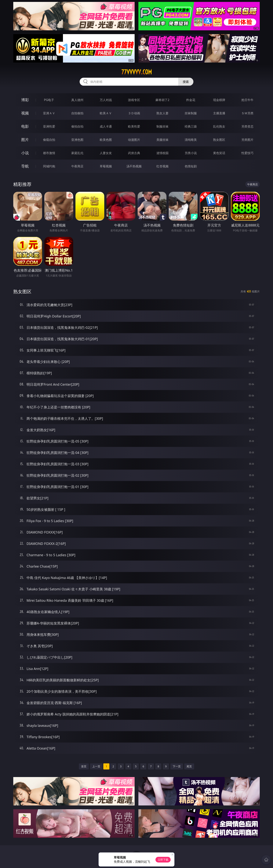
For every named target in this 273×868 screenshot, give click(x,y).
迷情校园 (162, 153)
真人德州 (77, 100)
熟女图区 (219, 140)
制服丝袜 (162, 126)
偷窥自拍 (49, 140)
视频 (25, 113)
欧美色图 (106, 140)
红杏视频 (162, 166)
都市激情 (49, 153)
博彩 (25, 100)
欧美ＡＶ (106, 113)
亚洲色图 (77, 140)
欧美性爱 (134, 126)
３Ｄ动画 (134, 113)
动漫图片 (134, 140)
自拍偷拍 (77, 113)
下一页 (177, 766)
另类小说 (191, 153)
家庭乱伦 (77, 153)
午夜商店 (77, 166)
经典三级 (191, 126)
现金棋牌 (219, 100)
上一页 (96, 766)
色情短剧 (191, 166)
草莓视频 (106, 166)
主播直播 (219, 113)
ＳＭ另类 (247, 113)
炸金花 (191, 100)
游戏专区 (134, 100)
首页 (84, 766)
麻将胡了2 (162, 100)
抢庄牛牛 (247, 100)
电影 (25, 126)
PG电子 (49, 100)
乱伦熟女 (219, 126)
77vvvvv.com (137, 72)
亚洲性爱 (49, 126)
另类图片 (247, 140)
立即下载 (163, 860)
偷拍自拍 (77, 126)
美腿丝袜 (162, 140)
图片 (25, 140)
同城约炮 (49, 166)
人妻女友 (106, 153)
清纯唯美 (191, 140)
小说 (25, 153)
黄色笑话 (219, 153)
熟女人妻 (162, 113)
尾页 (189, 766)
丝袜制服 (191, 113)
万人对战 (106, 100)
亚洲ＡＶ (49, 113)
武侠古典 (134, 153)
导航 (25, 166)
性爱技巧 (247, 153)
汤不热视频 (134, 166)
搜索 (186, 82)
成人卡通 (106, 126)
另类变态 (247, 126)
